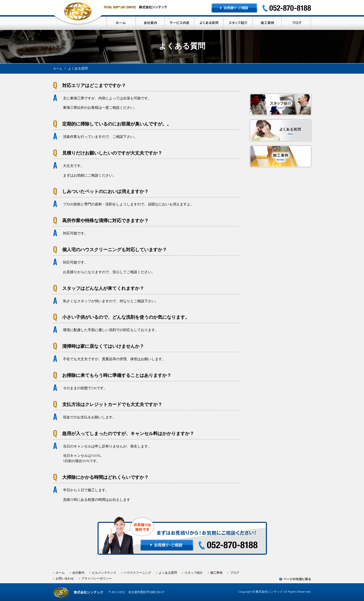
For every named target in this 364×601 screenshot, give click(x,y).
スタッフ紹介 (194, 573)
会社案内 (78, 573)
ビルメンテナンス (104, 573)
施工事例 (216, 573)
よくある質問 (168, 573)
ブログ (235, 573)
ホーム (60, 573)
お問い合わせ (65, 578)
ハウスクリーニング (138, 573)
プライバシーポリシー (97, 578)
